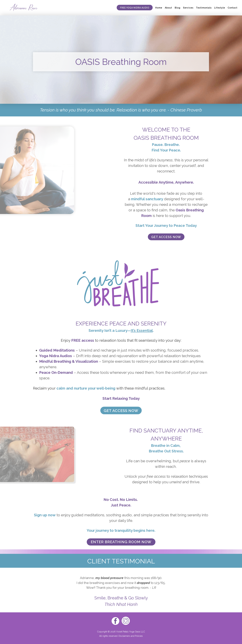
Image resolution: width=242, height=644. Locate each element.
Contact (233, 8)
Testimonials (204, 8)
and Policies (136, 636)
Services (188, 8)
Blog (178, 8)
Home (159, 8)
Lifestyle (220, 8)
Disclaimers (124, 636)
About (168, 8)
